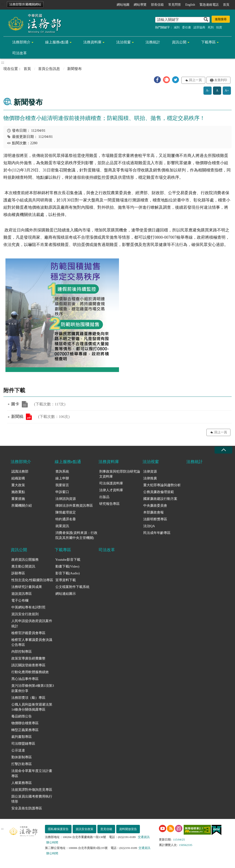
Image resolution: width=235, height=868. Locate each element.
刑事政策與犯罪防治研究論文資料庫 (120, 474)
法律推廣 (150, 478)
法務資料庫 (92, 42)
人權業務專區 (22, 783)
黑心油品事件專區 (25, 679)
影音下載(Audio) (68, 573)
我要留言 (62, 485)
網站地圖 (123, 5)
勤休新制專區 (22, 757)
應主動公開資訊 (23, 566)
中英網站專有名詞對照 (28, 607)
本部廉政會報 (153, 512)
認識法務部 (20, 471)
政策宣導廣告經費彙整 (28, 658)
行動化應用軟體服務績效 (30, 672)
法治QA (149, 526)
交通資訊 (144, 837)
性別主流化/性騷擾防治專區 (32, 580)
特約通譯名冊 (66, 519)
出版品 (104, 497)
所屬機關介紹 (22, 506)
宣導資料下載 (66, 580)
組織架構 (18, 478)
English (190, 5)
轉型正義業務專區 (25, 730)
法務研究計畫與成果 (27, 587)
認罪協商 (199, 27)
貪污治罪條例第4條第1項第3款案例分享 (33, 688)
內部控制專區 (22, 652)
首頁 (226, 5)
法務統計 (153, 42)
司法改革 (20, 53)
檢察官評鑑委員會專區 (28, 633)
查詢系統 (62, 471)
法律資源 (150, 471)
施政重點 (18, 492)
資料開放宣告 (128, 829)
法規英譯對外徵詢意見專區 (32, 790)
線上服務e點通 (57, 42)
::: (3, 4)
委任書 (187, 27)
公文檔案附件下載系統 (72, 587)
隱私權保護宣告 (58, 829)
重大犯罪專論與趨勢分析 (162, 485)
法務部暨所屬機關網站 (25, 4)
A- (208, 91)
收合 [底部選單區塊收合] (223, 450)
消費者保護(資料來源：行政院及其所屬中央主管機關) (76, 535)
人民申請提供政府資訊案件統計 (32, 624)
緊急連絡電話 (209, 5)
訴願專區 (18, 573)
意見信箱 (106, 829)
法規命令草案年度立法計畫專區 (32, 773)
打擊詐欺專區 (22, 764)
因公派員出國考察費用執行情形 (32, 799)
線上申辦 (62, 478)
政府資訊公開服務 (25, 560)
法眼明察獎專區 (155, 519)
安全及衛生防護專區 (27, 808)
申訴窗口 (62, 492)
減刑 (177, 27)
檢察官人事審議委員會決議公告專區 (32, 642)
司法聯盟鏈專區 (23, 744)
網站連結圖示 (66, 594)
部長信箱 (157, 5)
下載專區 (208, 42)
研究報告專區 (109, 504)
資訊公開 (179, 42)
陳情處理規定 (66, 512)
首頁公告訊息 (49, 69)
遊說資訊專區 (22, 594)
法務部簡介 (21, 42)
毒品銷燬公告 (22, 716)
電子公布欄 (20, 600)
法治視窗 (124, 42)
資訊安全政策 (84, 829)
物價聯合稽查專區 (25, 723)
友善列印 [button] (221, 80)
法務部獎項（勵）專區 (28, 698)
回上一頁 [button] (195, 80)
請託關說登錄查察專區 (28, 665)
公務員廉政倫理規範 (159, 492)
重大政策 (18, 485)
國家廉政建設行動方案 (160, 499)
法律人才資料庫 (111, 490)
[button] (157, 80)
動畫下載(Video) (67, 566)
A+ (227, 91)
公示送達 (18, 750)
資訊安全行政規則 (25, 614)
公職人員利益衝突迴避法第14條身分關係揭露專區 (32, 707)
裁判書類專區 (22, 737)
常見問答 (175, 5)
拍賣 (219, 27)
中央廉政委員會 (155, 506)
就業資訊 (62, 526)
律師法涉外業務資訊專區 (74, 506)
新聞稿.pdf (29, 417)
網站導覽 (140, 5)
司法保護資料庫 (111, 483)
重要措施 (18, 499)
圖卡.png (25, 404)
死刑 (211, 27)
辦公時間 (52, 842)
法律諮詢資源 (66, 499)
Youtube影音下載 (68, 560)
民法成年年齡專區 (157, 533)
